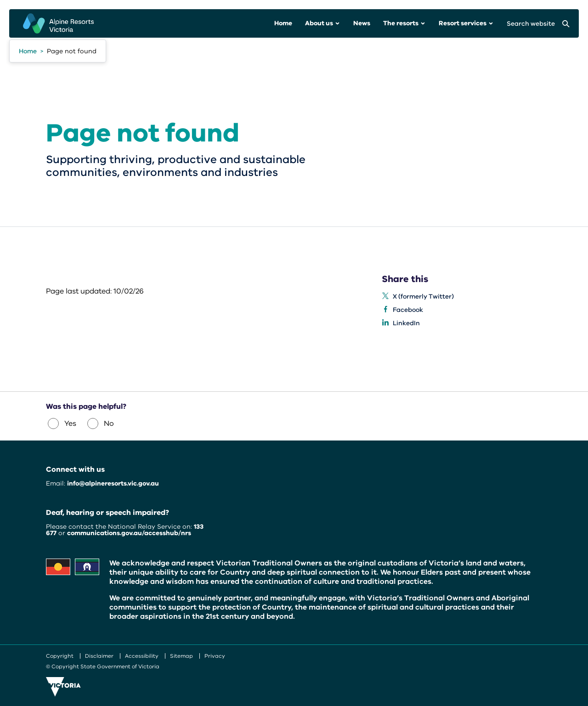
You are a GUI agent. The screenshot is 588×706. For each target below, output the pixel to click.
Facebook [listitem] (408, 310)
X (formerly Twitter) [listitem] (423, 297)
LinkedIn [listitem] (406, 323)
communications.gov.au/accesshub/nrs (129, 533)
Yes (62, 424)
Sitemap (181, 656)
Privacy (215, 656)
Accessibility (142, 656)
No (101, 424)
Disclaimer (99, 656)
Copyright (60, 656)
